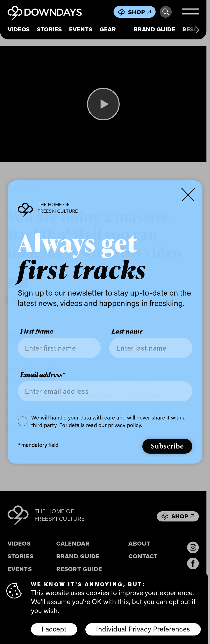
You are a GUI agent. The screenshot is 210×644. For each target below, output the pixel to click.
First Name (37, 331)
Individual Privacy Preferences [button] (143, 629)
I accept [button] (54, 629)
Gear (108, 30)
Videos (19, 30)
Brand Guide (155, 30)
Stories (49, 30)
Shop (140, 12)
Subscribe (167, 446)
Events (81, 30)
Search (166, 12)
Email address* (43, 375)
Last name (127, 331)
